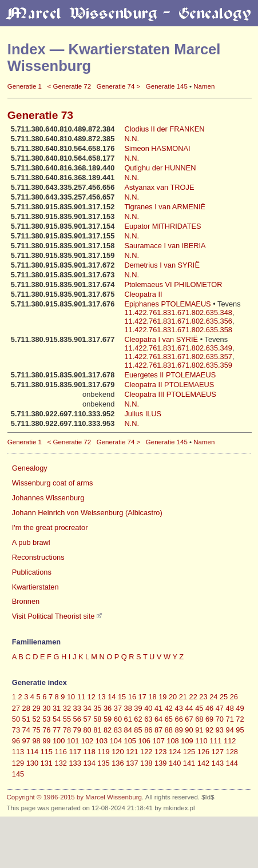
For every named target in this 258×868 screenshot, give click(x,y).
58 (97, 719)
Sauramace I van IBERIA (165, 246)
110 (201, 741)
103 (102, 741)
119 (103, 752)
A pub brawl (31, 542)
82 (108, 730)
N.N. (132, 139)
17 (142, 697)
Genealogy (30, 468)
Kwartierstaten (35, 587)
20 (173, 697)
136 (118, 763)
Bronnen (26, 601)
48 (230, 708)
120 (118, 752)
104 (116, 741)
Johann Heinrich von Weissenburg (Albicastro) (87, 513)
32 (67, 708)
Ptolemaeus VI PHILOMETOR (173, 284)
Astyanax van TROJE (159, 187)
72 (240, 719)
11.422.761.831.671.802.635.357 (178, 357)
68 (199, 719)
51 (26, 719)
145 (18, 774)
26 (234, 697)
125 (189, 752)
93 (220, 730)
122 (146, 752)
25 (224, 697)
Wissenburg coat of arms (53, 483)
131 (47, 763)
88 (169, 730)
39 (138, 708)
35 (97, 708)
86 (148, 730)
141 (189, 763)
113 (18, 752)
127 (218, 752)
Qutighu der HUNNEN (160, 168)
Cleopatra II (143, 294)
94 (230, 730)
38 (128, 708)
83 (118, 730)
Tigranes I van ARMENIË (165, 207)
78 (67, 730)
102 (87, 741)
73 (16, 730)
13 (101, 697)
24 (213, 697)
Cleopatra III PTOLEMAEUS (170, 394)
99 (46, 741)
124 (175, 752)
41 (158, 708)
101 (73, 741)
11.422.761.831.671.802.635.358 (178, 330)
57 (87, 719)
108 (172, 741)
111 (215, 741)
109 (187, 741)
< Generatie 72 (70, 86)
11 (81, 697)
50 (16, 719)
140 (175, 763)
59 (108, 719)
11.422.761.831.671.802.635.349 (178, 348)
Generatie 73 (40, 115)
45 (199, 708)
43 (179, 708)
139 (160, 763)
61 (128, 719)
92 (209, 730)
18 (152, 697)
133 (75, 763)
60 (118, 719)
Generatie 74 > (119, 86)
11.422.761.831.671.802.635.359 (178, 365)
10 (71, 697)
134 (89, 763)
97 (26, 741)
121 (132, 752)
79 (77, 730)
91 (199, 730)
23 (203, 697)
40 (148, 708)
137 (132, 763)
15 (122, 697)
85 (138, 730)
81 (97, 730)
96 (16, 741)
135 (103, 763)
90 (189, 730)
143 (218, 763)
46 (209, 708)
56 (77, 719)
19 (162, 697)
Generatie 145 (167, 86)
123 (160, 752)
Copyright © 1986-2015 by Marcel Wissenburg (74, 797)
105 (130, 741)
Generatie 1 (25, 86)
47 (220, 708)
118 (89, 752)
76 (46, 730)
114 (32, 752)
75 (36, 730)
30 (46, 708)
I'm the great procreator (50, 527)
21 (183, 697)
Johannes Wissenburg (48, 498)
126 (203, 752)
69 (209, 719)
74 (26, 730)
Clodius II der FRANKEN (164, 129)
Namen (204, 86)
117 (75, 752)
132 (61, 763)
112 (230, 741)
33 (77, 708)
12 (92, 697)
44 (189, 708)
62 (138, 719)
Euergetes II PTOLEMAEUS (170, 375)
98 (36, 741)
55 (67, 719)
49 (240, 708)
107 (158, 741)
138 (146, 763)
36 (108, 708)
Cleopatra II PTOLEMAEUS (169, 385)
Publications (32, 572)
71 (230, 719)
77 (57, 730)
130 (32, 763)
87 (158, 730)
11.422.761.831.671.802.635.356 (178, 321)
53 (46, 719)
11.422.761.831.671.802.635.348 (178, 312)
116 (61, 752)
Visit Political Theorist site (53, 616)
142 (203, 763)
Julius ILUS (143, 414)
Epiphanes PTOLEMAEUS (168, 304)
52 (36, 719)
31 (57, 708)
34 (87, 708)
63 (148, 719)
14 (112, 697)
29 (36, 708)
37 (118, 708)
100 (59, 741)
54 (57, 719)
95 (240, 730)
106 (144, 741)
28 (26, 708)
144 (232, 763)
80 (87, 730)
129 (18, 763)
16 (132, 697)
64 (158, 719)
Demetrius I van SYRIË (162, 265)
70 (220, 719)
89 (179, 730)
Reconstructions (38, 557)
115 (47, 752)
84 (128, 730)
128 (232, 752)
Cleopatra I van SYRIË (162, 339)
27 (16, 708)
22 (193, 697)
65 (169, 719)
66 (179, 719)
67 (189, 719)
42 (169, 708)
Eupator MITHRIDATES (162, 226)
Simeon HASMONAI (157, 148)
